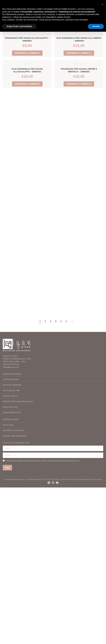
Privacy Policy (97, 479)
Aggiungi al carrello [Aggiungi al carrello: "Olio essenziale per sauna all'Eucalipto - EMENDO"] (27, 84)
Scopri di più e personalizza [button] (19, 26)
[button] (102, 4)
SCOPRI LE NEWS (10, 419)
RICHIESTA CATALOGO (13, 430)
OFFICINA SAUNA (11, 379)
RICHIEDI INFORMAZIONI (15, 436)
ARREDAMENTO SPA (12, 412)
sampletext (87, 479)
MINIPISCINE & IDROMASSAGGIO (18, 401)
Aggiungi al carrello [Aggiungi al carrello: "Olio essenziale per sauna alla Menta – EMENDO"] (79, 53)
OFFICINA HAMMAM (12, 385)
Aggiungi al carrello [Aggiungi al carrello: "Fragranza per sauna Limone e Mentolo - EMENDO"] (79, 84)
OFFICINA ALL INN (11, 390)
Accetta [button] (96, 26)
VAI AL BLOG (8, 425)
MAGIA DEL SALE (10, 407)
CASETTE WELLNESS (12, 374)
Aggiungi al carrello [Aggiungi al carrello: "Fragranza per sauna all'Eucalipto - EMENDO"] (27, 53)
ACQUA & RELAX (10, 396)
